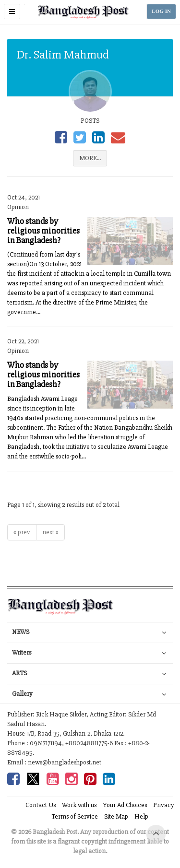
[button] (12, 12)
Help (141, 816)
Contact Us (41, 805)
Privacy (164, 805)
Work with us (79, 805)
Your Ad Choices (125, 805)
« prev (22, 532)
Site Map (116, 816)
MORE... (90, 158)
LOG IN (161, 11)
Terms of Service (75, 816)
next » (50, 532)
